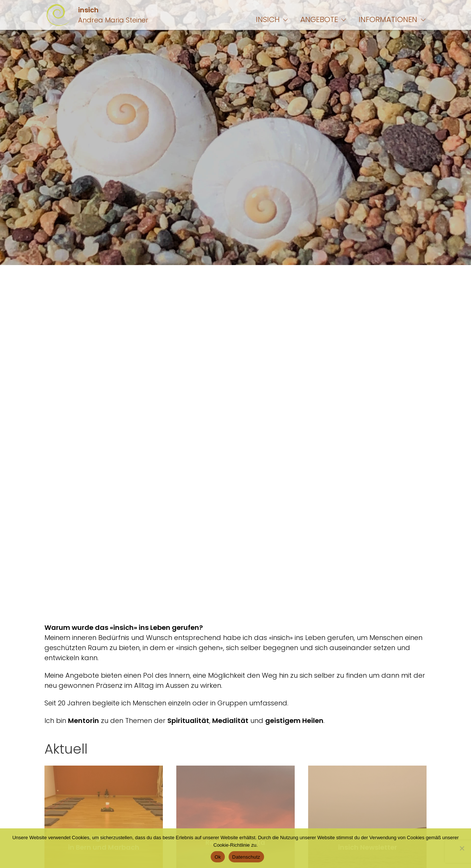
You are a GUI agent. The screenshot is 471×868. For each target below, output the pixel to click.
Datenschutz (246, 857)
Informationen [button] (393, 19)
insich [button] (272, 19)
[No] (462, 848)
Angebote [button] (324, 19)
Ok (218, 857)
